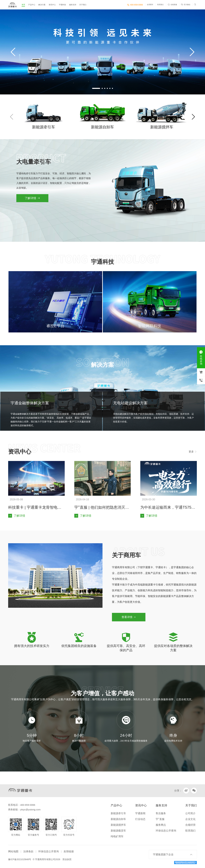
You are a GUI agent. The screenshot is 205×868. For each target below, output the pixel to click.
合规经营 (190, 825)
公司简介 (190, 813)
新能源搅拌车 (118, 825)
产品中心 (32, 5)
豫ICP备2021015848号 (20, 859)
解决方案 (42, 5)
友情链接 (69, 851)
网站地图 (13, 851)
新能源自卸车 (118, 819)
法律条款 (28, 851)
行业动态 (140, 819)
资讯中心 (52, 5)
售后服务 (161, 813)
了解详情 (32, 198)
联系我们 (160, 5)
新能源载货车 (118, 831)
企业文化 (190, 819)
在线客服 (172, 5)
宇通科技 (62, 5)
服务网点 (161, 825)
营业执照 (67, 859)
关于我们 (83, 5)
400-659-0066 (135, 5)
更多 (193, 452)
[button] (96, 88)
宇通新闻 (140, 813)
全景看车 (150, 5)
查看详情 (129, 617)
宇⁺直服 (160, 819)
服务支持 (73, 5)
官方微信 (186, 5)
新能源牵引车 (118, 813)
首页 (23, 5)
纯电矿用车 (117, 836)
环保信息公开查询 (166, 831)
